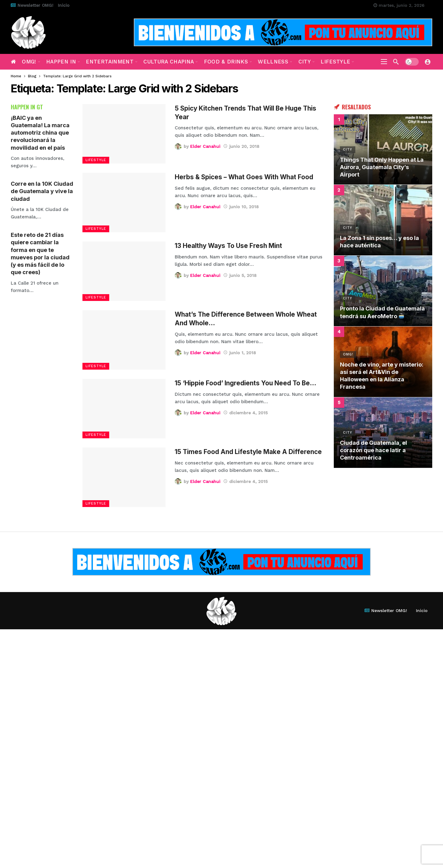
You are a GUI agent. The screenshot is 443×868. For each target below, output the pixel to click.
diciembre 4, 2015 (245, 413)
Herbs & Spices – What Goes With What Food (244, 177)
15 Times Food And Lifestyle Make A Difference (248, 452)
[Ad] (283, 32)
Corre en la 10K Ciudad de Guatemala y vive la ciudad (42, 191)
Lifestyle (96, 160)
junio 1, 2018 (240, 353)
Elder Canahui (205, 146)
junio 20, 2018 (241, 146)
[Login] (428, 62)
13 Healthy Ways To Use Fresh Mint (228, 246)
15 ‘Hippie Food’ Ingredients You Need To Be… (245, 383)
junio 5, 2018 (240, 275)
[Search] (396, 62)
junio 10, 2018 (241, 207)
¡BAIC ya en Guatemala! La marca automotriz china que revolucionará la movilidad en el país (40, 133)
